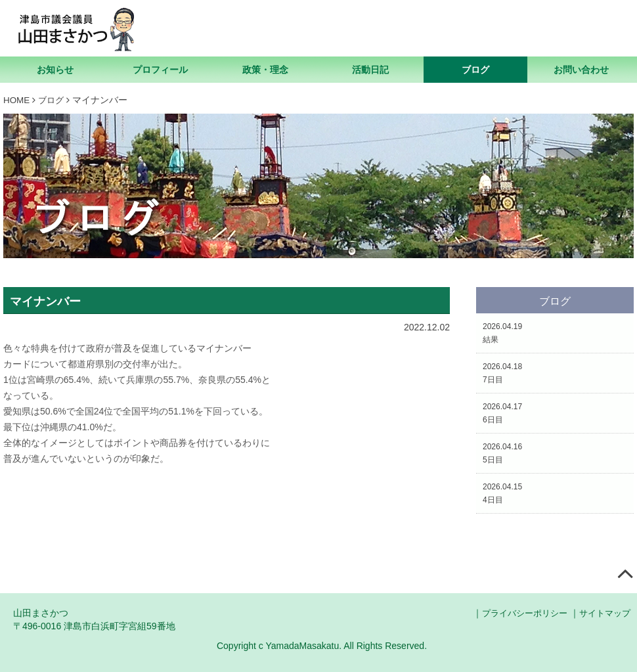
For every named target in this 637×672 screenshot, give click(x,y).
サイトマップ (603, 613)
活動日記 (370, 70)
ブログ (475, 70)
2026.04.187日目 (502, 372)
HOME (17, 100)
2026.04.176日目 (502, 413)
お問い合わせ (581, 70)
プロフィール (160, 70)
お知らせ (55, 70)
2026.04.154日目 (502, 493)
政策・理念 (265, 70)
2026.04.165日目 (502, 453)
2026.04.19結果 (502, 332)
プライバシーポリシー (517, 613)
